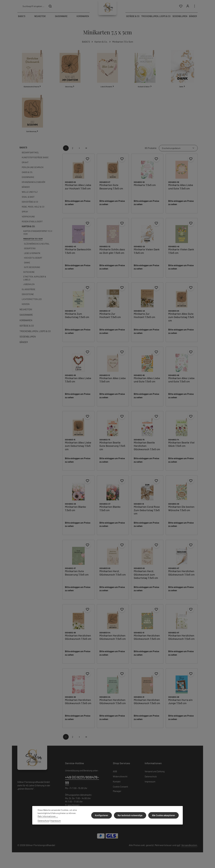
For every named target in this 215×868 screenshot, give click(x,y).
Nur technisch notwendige (131, 815)
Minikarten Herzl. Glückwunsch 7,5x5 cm (113, 577)
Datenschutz (151, 780)
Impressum (150, 785)
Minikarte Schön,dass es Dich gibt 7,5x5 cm (112, 255)
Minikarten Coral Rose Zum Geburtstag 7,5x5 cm (147, 514)
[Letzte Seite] (86, 152)
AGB (115, 775)
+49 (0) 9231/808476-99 (82, 784)
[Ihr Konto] (187, 7)
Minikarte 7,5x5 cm (145, 189)
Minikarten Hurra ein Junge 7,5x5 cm (180, 705)
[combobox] (33, 7)
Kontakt (117, 785)
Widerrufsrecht (120, 780)
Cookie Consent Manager (120, 793)
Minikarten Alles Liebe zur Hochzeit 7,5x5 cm (78, 191)
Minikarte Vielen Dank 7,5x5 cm (147, 255)
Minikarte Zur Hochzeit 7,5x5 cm (110, 319)
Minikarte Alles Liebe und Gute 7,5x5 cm (181, 191)
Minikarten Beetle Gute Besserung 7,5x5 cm (112, 450)
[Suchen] (50, 7)
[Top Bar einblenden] (194, 7)
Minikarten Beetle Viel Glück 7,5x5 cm (181, 448)
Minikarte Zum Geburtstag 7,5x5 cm (77, 319)
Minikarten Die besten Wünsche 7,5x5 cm (181, 512)
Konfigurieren (104, 815)
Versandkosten (189, 849)
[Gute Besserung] (32, 118)
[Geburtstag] (70, 72)
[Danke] (183, 72)
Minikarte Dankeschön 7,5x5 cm (78, 255)
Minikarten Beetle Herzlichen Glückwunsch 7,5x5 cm (147, 450)
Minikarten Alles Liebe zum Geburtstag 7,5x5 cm (78, 450)
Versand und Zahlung (155, 775)
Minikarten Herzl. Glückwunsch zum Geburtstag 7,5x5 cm (146, 578)
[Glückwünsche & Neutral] (32, 72)
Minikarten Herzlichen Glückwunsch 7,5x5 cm (181, 577)
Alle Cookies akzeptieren (164, 815)
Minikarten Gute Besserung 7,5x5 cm (111, 191)
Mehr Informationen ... (48, 816)
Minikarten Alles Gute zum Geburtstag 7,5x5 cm (181, 321)
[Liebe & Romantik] (107, 72)
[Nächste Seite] (79, 152)
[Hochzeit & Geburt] (145, 72)
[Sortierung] (178, 152)
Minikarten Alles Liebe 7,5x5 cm (78, 384)
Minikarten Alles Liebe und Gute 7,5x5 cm (147, 384)
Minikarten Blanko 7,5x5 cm (75, 512)
